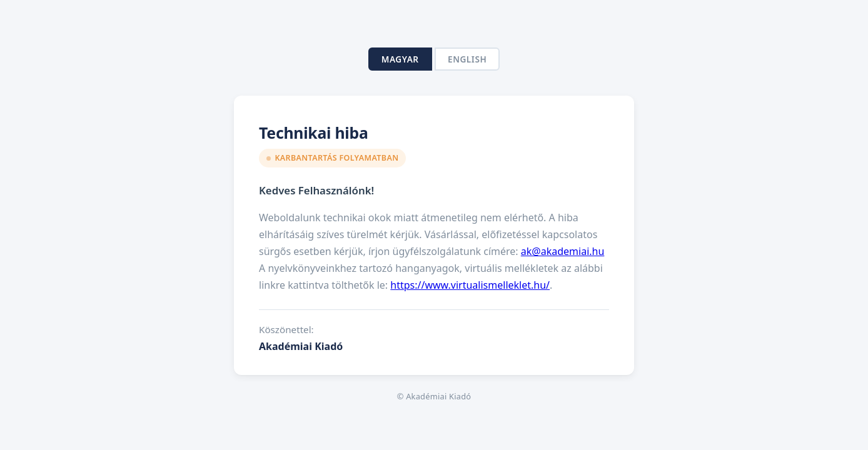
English (467, 59)
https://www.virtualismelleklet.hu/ (470, 285)
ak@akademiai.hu (563, 251)
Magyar (400, 59)
